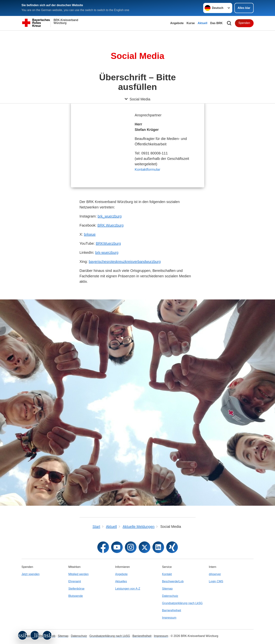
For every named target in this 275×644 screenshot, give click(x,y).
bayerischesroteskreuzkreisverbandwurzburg (125, 262)
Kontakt (167, 574)
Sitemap (167, 589)
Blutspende (76, 596)
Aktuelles (121, 581)
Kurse (191, 23)
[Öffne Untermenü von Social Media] (137, 35)
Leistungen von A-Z (128, 589)
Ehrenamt (75, 581)
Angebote (177, 23)
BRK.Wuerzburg (110, 225)
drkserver (215, 574)
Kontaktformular (147, 169)
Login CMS (216, 581)
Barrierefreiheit (172, 610)
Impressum (169, 618)
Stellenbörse (76, 589)
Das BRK (216, 23)
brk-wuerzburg (107, 252)
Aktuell (202, 23)
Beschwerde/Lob (173, 581)
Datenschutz (170, 596)
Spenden (244, 23)
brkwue (90, 234)
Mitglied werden (78, 574)
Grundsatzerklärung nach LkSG (182, 603)
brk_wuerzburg (110, 216)
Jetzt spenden (31, 574)
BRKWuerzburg (108, 243)
